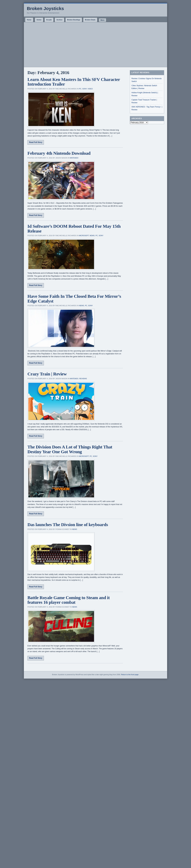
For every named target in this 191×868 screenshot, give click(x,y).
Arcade (49, 20)
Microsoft (84, 236)
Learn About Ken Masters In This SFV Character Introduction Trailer (74, 82)
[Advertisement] (95, 45)
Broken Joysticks (45, 8)
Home (29, 20)
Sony (84, 89)
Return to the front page (130, 675)
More (103, 20)
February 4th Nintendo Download (59, 153)
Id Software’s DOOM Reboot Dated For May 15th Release (74, 229)
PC (80, 89)
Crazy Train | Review (47, 374)
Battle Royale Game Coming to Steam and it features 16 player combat (69, 600)
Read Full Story (36, 142)
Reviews (83, 379)
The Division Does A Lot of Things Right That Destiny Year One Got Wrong (70, 449)
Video (90, 89)
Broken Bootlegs (74, 20)
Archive (59, 20)
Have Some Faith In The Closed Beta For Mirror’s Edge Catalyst (74, 299)
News (92, 236)
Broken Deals (90, 20)
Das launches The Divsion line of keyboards (68, 525)
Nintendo (74, 158)
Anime (39, 20)
